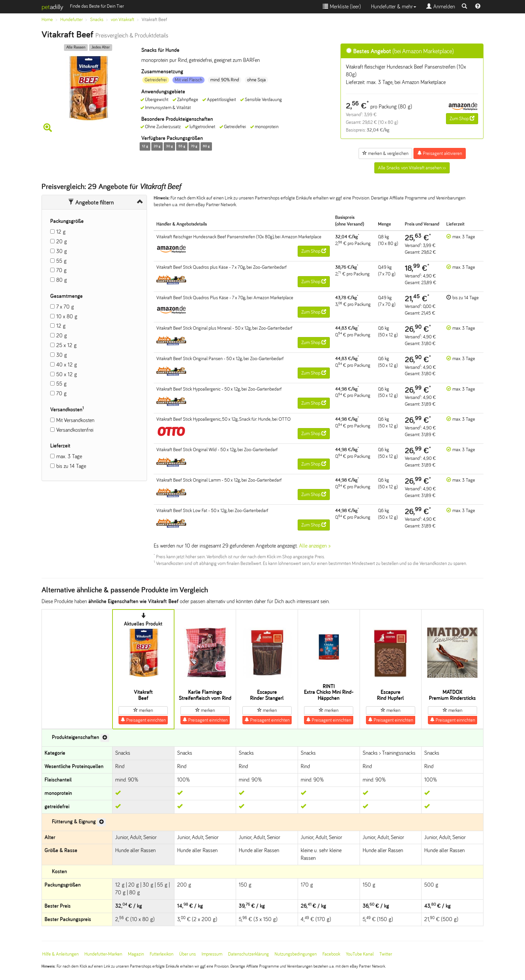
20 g (62, 241)
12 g (61, 232)
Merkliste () (342, 7)
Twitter (386, 954)
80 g (62, 280)
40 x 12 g (67, 365)
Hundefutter (71, 20)
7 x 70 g (65, 307)
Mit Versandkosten (75, 420)
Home (47, 20)
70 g (61, 270)
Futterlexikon (162, 954)
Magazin (136, 954)
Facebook (331, 954)
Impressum (212, 954)
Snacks (97, 20)
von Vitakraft (123, 20)
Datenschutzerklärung (248, 954)
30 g (62, 251)
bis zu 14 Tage (71, 466)
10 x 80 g (67, 316)
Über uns (187, 954)
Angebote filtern (91, 202)
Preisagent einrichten (143, 720)
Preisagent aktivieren (440, 153)
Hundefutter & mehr (394, 7)
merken (143, 710)
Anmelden (441, 7)
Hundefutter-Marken (103, 954)
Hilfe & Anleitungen (60, 954)
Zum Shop (462, 118)
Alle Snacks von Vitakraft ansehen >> (412, 168)
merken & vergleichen (385, 153)
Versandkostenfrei (75, 430)
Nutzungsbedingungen (296, 954)
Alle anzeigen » (315, 546)
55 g (61, 261)
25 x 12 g (66, 345)
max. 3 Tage (69, 456)
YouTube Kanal (360, 954)
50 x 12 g (67, 374)
